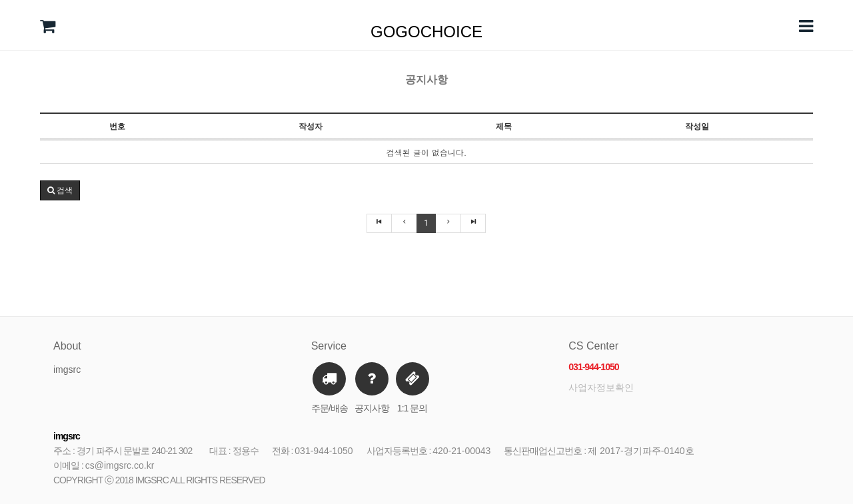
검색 (60, 190)
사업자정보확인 (601, 387)
